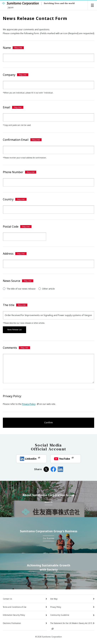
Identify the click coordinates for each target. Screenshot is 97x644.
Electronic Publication (12, 623)
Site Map (54, 599)
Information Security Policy (14, 615)
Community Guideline (60, 615)
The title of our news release (19, 289)
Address (8, 254)
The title (9, 305)
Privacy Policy (30, 404)
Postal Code (11, 227)
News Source (12, 281)
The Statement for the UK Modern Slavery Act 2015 (71, 623)
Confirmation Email (16, 140)
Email (7, 107)
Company (9, 75)
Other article (47, 289)
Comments (10, 348)
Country (8, 199)
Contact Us (7, 599)
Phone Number (13, 172)
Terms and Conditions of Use (15, 607)
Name (7, 48)
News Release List (14, 330)
